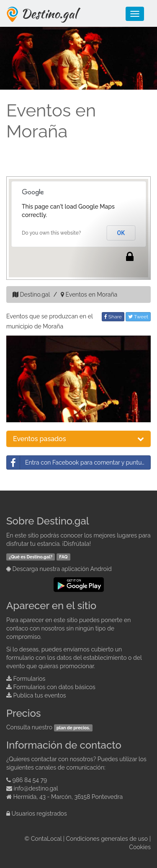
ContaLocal (46, 839)
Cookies (140, 847)
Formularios (30, 679)
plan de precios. (73, 728)
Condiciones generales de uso (107, 839)
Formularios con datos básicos (54, 687)
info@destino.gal (36, 788)
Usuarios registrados (39, 814)
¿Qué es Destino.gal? (31, 557)
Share (113, 317)
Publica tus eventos (40, 695)
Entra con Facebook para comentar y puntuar (77, 462)
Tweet (138, 317)
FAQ (63, 557)
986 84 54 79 (30, 780)
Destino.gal (49, 13)
